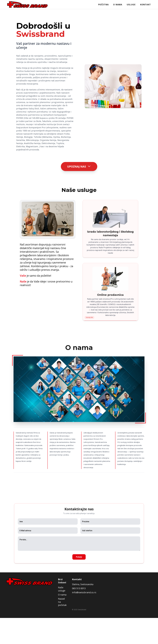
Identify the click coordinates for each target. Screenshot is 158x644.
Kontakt (145, 5)
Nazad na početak (62, 602)
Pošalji (79, 557)
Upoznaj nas (79, 166)
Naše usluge (62, 589)
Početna (103, 5)
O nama (118, 5)
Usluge (131, 5)
